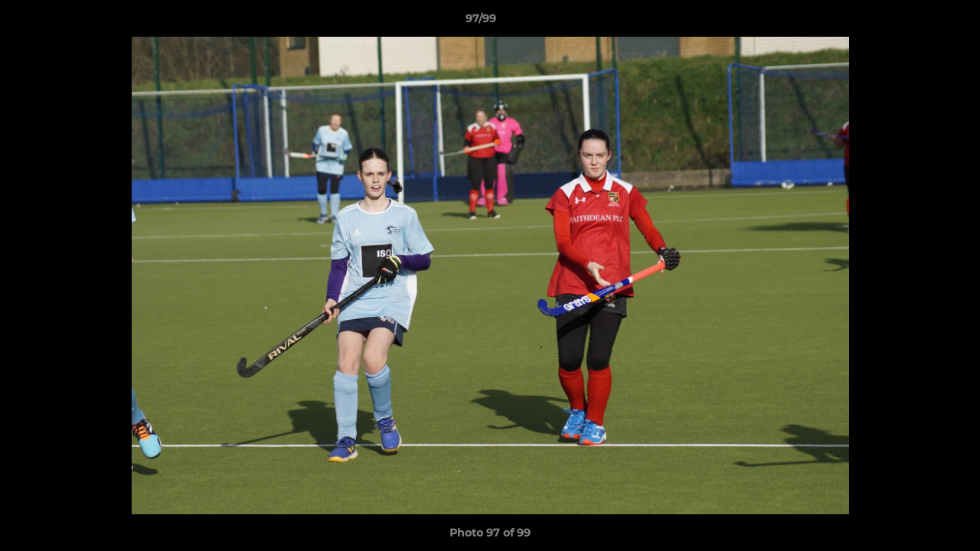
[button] (916, 22)
